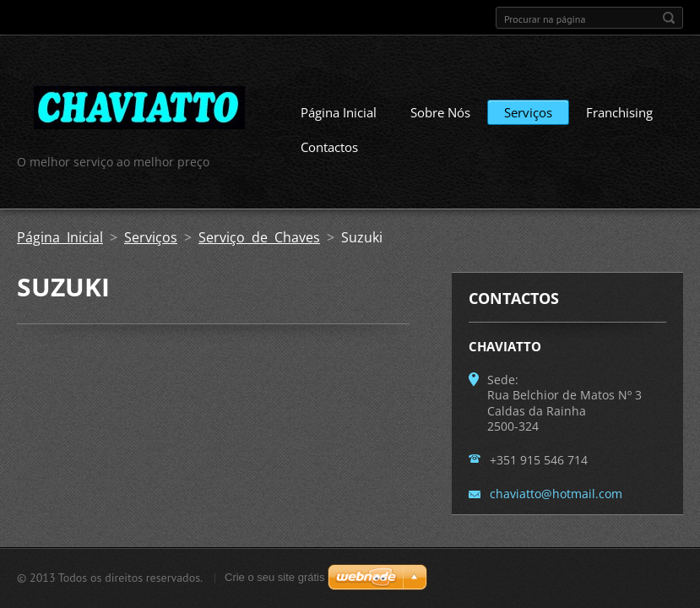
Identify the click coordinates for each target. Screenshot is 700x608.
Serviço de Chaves (259, 237)
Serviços (528, 112)
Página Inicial (339, 112)
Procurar (669, 18)
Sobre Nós (440, 112)
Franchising (619, 112)
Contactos (329, 147)
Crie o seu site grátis (275, 577)
